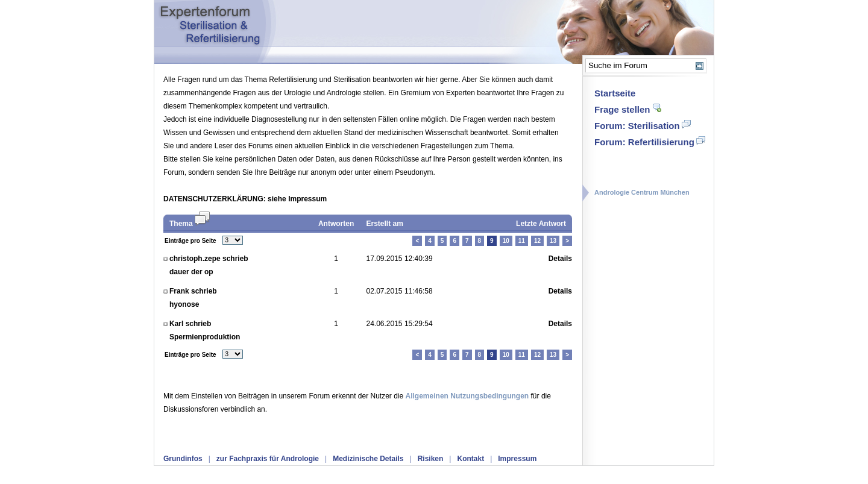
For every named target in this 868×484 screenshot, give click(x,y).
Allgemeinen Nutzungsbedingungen (467, 396)
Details (560, 259)
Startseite (615, 93)
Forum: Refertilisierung (644, 142)
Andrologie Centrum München (642, 192)
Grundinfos (183, 459)
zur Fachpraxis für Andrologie (268, 459)
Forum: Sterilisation (637, 126)
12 (537, 241)
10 (506, 241)
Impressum (517, 459)
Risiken (431, 459)
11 (522, 241)
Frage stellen (622, 109)
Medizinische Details (368, 459)
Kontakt (470, 459)
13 (553, 241)
